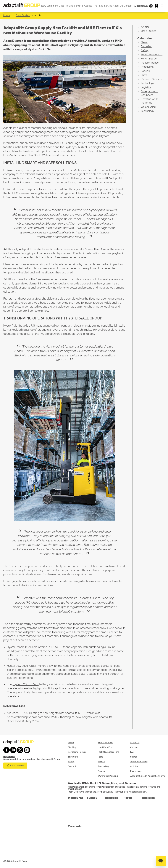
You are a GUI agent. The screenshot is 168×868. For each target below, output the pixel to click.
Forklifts (145, 71)
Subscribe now (15, 765)
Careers (134, 747)
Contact (128, 6)
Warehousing (148, 107)
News (144, 42)
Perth (128, 798)
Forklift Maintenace (152, 55)
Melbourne (76, 798)
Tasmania (75, 826)
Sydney (92, 798)
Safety (145, 50)
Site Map (72, 747)
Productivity (148, 67)
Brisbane (111, 798)
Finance (102, 771)
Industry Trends (150, 63)
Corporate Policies (77, 752)
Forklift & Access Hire (86, 6)
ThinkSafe (73, 757)
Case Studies (23, 16)
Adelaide (148, 798)
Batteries (146, 46)
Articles (145, 27)
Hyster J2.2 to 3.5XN (26, 684)
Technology (147, 83)
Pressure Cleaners (152, 79)
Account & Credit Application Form (147, 776)
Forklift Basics (149, 59)
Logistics (146, 87)
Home (7, 16)
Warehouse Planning (108, 776)
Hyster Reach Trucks (20, 647)
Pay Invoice (136, 771)
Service (108, 6)
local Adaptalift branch (135, 792)
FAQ (132, 752)
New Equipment (50, 6)
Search (134, 757)
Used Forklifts (66, 6)
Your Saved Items (139, 762)
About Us (118, 6)
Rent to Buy (103, 766)
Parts (100, 6)
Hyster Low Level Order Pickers (27, 666)
